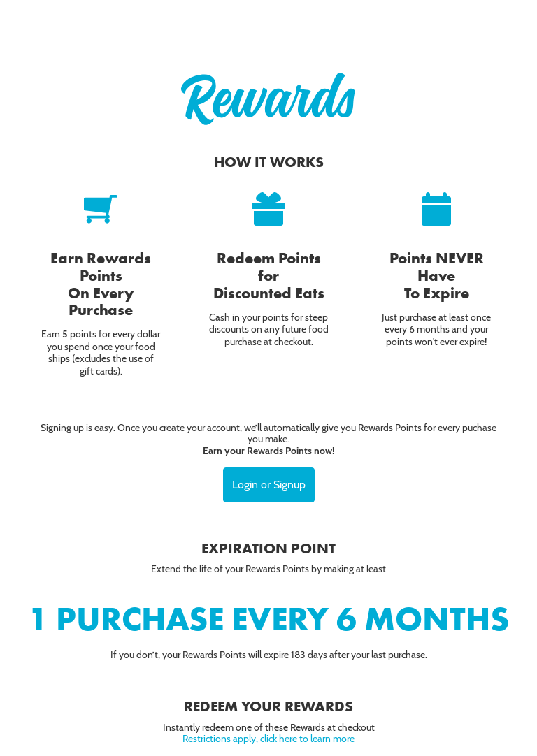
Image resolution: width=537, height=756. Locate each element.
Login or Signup (269, 485)
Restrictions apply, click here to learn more (268, 739)
